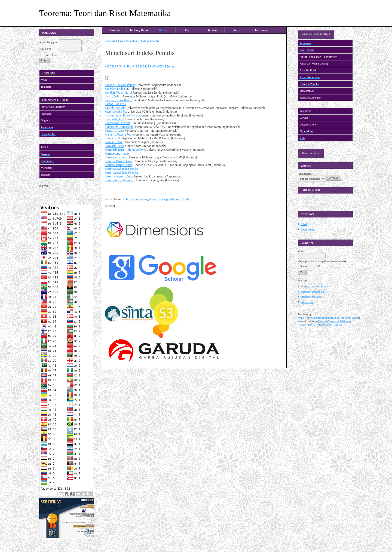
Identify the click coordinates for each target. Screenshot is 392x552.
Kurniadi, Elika (114, 142)
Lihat (304, 224)
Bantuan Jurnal (311, 153)
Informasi (261, 30)
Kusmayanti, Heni (116, 157)
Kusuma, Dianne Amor (118, 161)
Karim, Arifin (112, 96)
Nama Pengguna (49, 42)
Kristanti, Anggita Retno (119, 134)
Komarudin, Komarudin (119, 127)
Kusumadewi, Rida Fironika (121, 169)
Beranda (114, 30)
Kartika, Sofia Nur (116, 104)
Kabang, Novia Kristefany (120, 85)
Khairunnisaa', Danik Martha (122, 115)
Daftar (163, 30)
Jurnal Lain (307, 302)
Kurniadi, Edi (113, 138)
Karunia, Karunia (115, 108)
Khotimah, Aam (114, 119)
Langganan (307, 229)
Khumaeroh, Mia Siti (117, 123)
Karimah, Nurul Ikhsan (118, 100)
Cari (188, 30)
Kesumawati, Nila (115, 112)
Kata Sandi (45, 49)
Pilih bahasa (305, 174)
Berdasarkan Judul (312, 297)
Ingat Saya (51, 55)
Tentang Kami (139, 30)
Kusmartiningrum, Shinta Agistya (125, 150)
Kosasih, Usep (113, 131)
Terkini (212, 30)
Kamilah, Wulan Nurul (118, 93)
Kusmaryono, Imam (117, 154)
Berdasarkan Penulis (313, 292)
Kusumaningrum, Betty (119, 176)
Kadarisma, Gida (115, 89)
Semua (171, 66)
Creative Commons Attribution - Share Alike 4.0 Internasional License (325, 323)
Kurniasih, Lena (114, 146)
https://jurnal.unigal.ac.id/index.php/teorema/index (328, 318)
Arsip (237, 30)
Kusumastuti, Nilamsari (119, 180)
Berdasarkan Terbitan (313, 286)
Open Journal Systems (316, 35)
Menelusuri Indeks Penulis (142, 41)
